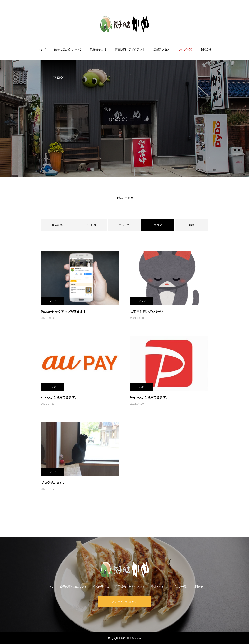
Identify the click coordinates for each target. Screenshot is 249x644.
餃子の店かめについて (68, 49)
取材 (191, 225)
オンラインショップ (124, 602)
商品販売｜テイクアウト (130, 49)
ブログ (53, 301)
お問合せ (206, 49)
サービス (91, 225)
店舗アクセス (162, 49)
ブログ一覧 (185, 49)
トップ (42, 49)
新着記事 (57, 225)
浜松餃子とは (98, 49)
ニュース (124, 225)
